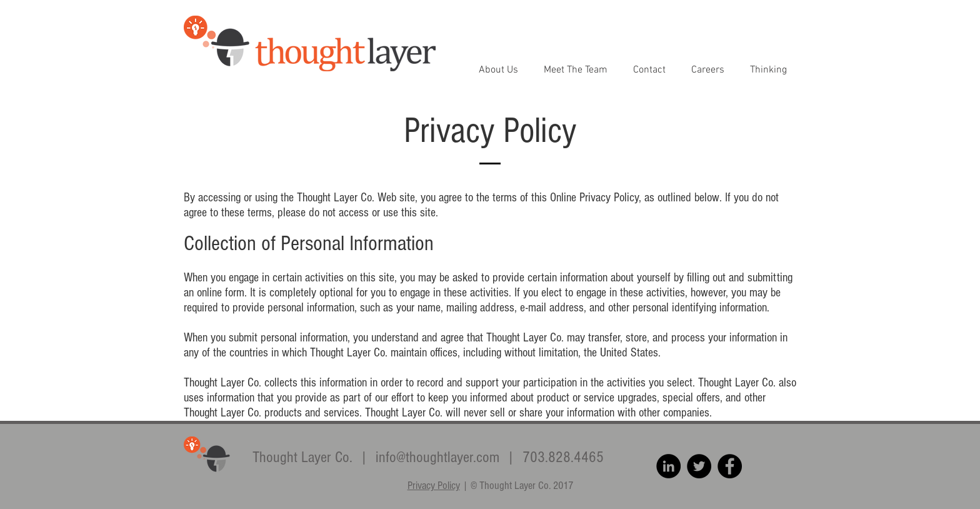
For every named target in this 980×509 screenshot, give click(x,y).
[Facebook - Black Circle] (730, 466)
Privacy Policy (434, 486)
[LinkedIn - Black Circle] (668, 466)
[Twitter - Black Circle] (699, 466)
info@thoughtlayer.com (437, 457)
